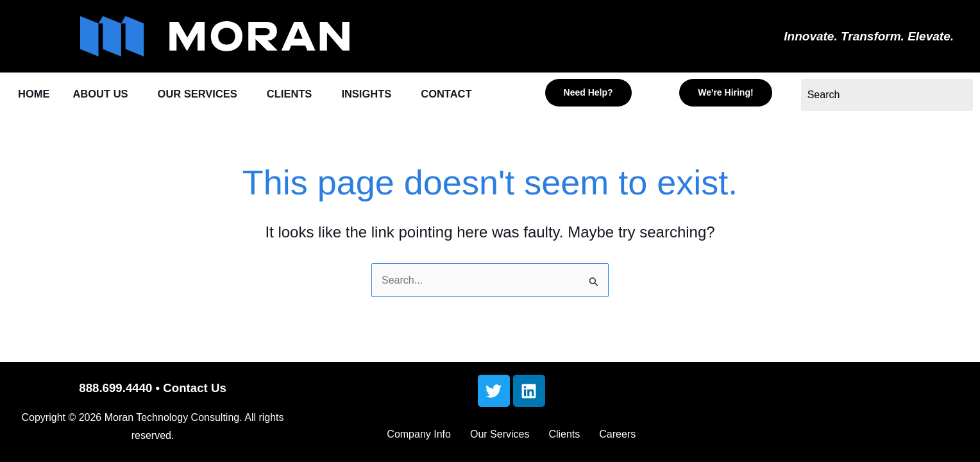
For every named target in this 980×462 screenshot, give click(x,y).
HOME (34, 94)
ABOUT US (102, 94)
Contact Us (194, 388)
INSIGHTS (374, 94)
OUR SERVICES (201, 94)
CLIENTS (295, 94)
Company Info (419, 434)
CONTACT (455, 94)
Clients (564, 434)
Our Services (500, 434)
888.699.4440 (115, 388)
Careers (617, 434)
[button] (106, 94)
